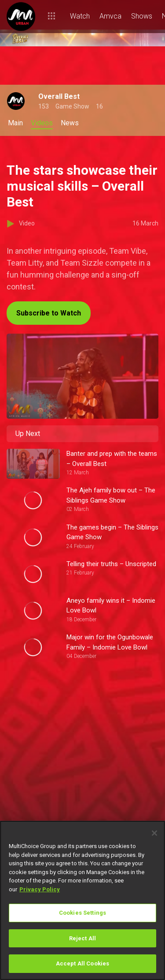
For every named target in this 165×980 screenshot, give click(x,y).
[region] (82, 900)
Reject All (82, 938)
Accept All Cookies (82, 963)
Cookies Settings (82, 913)
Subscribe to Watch (49, 313)
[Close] (154, 833)
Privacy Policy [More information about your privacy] (40, 889)
